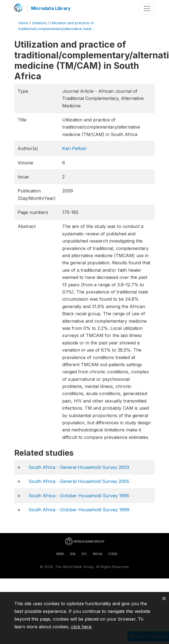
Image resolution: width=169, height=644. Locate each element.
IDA (73, 554)
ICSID (113, 554)
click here (81, 627)
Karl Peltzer (75, 148)
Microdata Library (51, 8)
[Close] (164, 598)
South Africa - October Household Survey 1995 (79, 496)
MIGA (98, 554)
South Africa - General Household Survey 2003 (79, 467)
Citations (39, 23)
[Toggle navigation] (147, 9)
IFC (84, 554)
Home (23, 23)
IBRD (60, 554)
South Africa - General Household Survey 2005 (79, 481)
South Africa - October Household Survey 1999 (79, 510)
